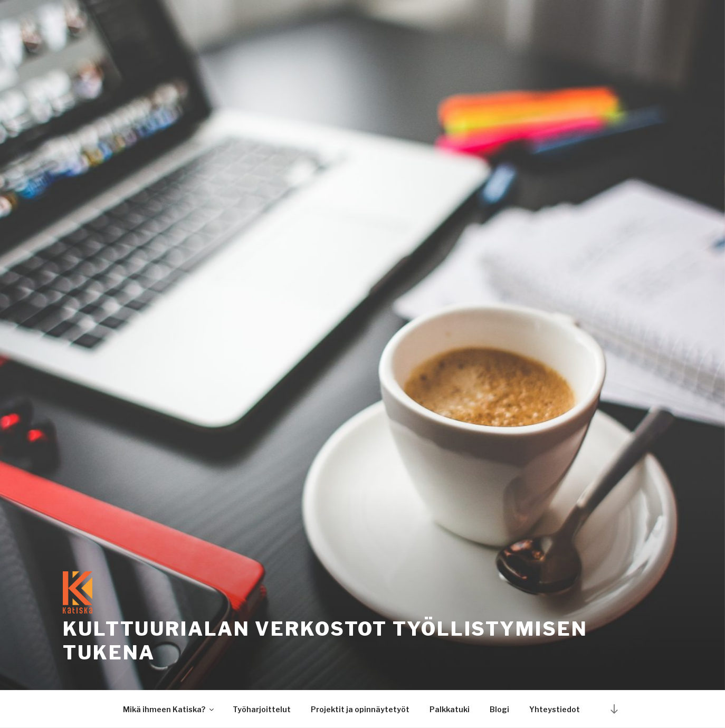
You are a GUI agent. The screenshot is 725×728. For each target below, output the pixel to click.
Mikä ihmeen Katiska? (169, 709)
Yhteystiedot (555, 709)
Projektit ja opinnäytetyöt (360, 709)
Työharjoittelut (262, 709)
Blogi (499, 709)
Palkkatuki (450, 709)
